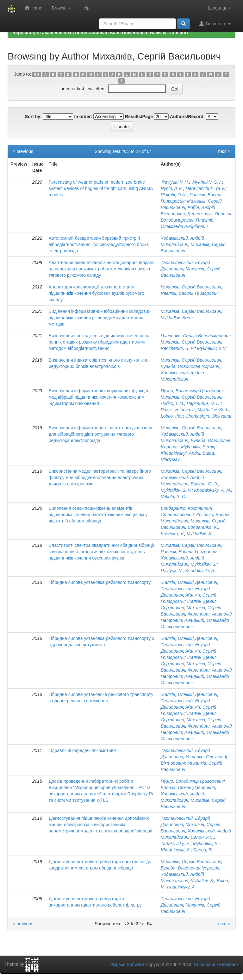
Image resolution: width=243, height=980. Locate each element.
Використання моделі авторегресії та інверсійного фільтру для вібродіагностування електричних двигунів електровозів (100, 477)
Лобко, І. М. (173, 403)
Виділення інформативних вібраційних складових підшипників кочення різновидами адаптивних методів (100, 318)
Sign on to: (215, 24)
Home (33, 8)
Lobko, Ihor (172, 416)
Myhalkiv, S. (202, 881)
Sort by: (33, 117)
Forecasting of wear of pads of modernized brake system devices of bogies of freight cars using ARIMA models (101, 188)
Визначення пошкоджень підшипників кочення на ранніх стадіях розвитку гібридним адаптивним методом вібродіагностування (99, 342)
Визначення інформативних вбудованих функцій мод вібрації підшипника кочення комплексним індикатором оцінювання (98, 397)
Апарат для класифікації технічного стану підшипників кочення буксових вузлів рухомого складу (97, 293)
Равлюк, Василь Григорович (190, 293)
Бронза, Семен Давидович (188, 787)
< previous (23, 151)
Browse (62, 8)
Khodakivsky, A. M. (212, 490)
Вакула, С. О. (205, 484)
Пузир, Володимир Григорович (192, 391)
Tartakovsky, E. (176, 844)
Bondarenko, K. (203, 527)
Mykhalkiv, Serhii (177, 318)
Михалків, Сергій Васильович (191, 287)
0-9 (37, 74)
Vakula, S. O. (174, 496)
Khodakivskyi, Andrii (181, 453)
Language (219, 8)
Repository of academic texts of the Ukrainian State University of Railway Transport (100, 33)
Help (85, 8)
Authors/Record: (187, 117)
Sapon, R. (203, 850)
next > (224, 151)
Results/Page (139, 117)
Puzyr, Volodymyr (178, 410)
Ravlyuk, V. (172, 571)
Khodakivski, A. (200, 571)
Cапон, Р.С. (202, 837)
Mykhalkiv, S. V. (176, 490)
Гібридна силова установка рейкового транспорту (100, 582)
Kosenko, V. (172, 534)
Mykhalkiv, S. (199, 534)
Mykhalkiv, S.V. (207, 182)
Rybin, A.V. (172, 188)
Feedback (229, 964)
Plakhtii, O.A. (174, 195)
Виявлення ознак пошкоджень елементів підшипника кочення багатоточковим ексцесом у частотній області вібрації (98, 515)
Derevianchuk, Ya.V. (206, 188)
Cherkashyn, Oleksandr (209, 416)
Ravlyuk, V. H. (175, 182)
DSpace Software (127, 964)
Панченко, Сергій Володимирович (196, 336)
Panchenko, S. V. (178, 348)
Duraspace (204, 964)
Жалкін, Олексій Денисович (189, 582)
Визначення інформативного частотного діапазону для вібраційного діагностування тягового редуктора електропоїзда (100, 434)
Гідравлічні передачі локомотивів (83, 750)
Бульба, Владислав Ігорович (190, 366)
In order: (83, 117)
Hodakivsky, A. (181, 887)
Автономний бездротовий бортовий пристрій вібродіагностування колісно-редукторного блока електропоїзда (99, 244)
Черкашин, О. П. (204, 403)
